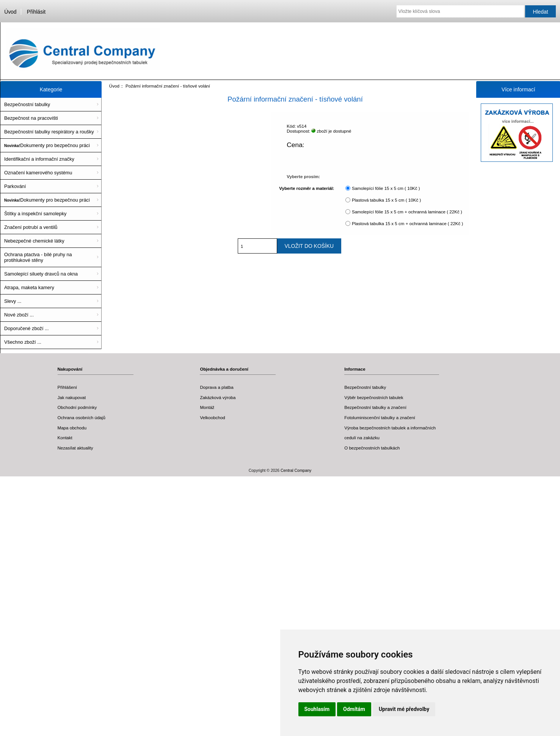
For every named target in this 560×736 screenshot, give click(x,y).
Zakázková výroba (218, 397)
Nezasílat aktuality (75, 448)
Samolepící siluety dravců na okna (41, 274)
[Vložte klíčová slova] (460, 11)
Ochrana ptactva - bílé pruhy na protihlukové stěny (38, 257)
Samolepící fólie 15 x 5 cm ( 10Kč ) (386, 188)
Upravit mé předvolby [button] (404, 709)
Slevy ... (13, 301)
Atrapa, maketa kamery (29, 287)
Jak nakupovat (72, 397)
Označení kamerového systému (38, 173)
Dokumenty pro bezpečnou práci (47, 145)
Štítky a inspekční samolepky (35, 214)
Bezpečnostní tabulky (27, 104)
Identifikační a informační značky (39, 159)
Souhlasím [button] (317, 709)
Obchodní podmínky (77, 407)
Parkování (15, 186)
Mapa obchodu (72, 428)
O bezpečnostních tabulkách (372, 448)
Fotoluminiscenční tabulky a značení (380, 417)
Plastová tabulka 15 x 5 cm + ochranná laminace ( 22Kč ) (408, 223)
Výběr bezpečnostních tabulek (374, 397)
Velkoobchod (212, 417)
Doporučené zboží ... (27, 328)
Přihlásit (36, 12)
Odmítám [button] (354, 709)
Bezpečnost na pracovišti (31, 118)
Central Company (296, 471)
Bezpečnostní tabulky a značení (375, 407)
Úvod (10, 12)
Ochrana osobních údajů (82, 417)
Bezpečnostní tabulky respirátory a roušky (49, 132)
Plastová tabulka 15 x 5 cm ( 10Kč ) (386, 200)
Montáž (207, 407)
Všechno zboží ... (23, 342)
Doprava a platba (216, 387)
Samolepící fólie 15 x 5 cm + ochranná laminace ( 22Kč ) (407, 212)
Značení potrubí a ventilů (31, 227)
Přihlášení (67, 387)
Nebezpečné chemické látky (34, 241)
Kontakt (65, 438)
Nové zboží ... (19, 315)
